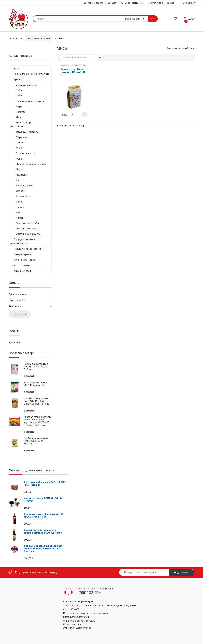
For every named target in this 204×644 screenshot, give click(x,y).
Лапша (16, 117)
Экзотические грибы (24, 223)
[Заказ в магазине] (81, 57)
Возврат (112, 3)
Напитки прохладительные (27, 164)
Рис (15, 180)
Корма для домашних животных (29, 74)
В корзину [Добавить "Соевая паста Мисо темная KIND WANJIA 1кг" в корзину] (85, 115)
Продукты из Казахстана (25, 249)
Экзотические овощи (24, 229)
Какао (16, 96)
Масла (16, 142)
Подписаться (182, 572)
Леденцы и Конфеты (24, 132)
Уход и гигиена (20, 265)
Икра (14, 68)
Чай (15, 212)
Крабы (15, 79)
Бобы (15, 90)
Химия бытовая (20, 271)
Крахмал (17, 112)
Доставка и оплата (93, 3)
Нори (15, 169)
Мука (15, 159)
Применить (20, 314)
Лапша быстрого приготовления (22, 124)
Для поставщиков (132, 3)
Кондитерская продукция (27, 101)
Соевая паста (20, 196)
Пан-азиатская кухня (38, 38)
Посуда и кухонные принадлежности (22, 241)
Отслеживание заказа (161, 3)
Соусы (16, 202)
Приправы (18, 175)
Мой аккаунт (187, 3)
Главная (13, 38)
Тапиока (17, 207)
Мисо (63, 65)
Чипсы (16, 218)
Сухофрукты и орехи (23, 260)
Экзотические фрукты (25, 234)
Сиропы (17, 191)
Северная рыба (20, 254)
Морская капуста (22, 153)
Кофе (15, 106)
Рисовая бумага (21, 185)
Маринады (18, 137)
